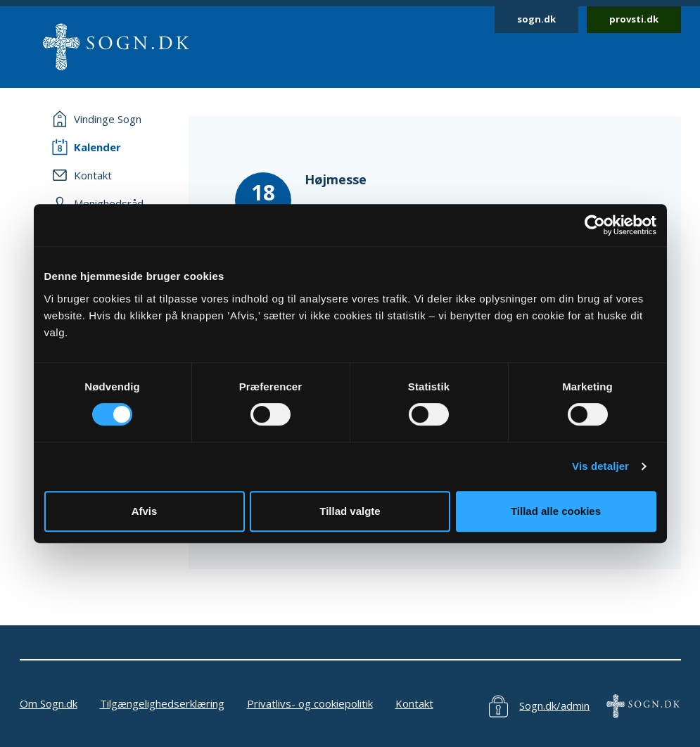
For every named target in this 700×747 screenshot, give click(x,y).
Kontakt (414, 703)
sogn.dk (536, 19)
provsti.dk (634, 19)
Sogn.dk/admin (554, 705)
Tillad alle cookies (556, 511)
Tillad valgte (350, 511)
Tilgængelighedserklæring (162, 703)
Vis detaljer (600, 466)
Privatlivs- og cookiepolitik (310, 703)
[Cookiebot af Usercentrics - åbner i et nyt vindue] (595, 225)
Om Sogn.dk (49, 703)
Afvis (145, 511)
